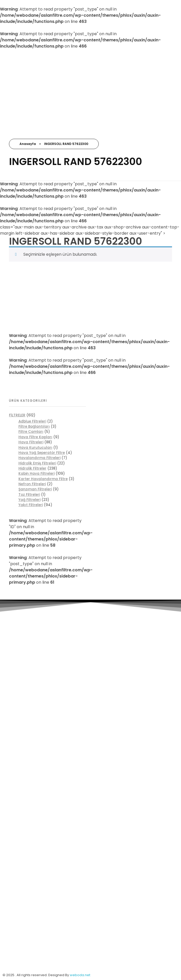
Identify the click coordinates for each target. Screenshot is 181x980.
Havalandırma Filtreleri (39, 458)
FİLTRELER (17, 415)
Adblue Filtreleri (32, 421)
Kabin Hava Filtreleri (37, 474)
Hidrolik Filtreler (32, 468)
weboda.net (80, 975)
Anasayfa (28, 144)
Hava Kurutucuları (35, 448)
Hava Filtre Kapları (35, 437)
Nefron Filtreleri (32, 484)
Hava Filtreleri (31, 442)
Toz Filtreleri (29, 495)
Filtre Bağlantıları (34, 427)
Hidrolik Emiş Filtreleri (37, 463)
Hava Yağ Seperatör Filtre (42, 453)
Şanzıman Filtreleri (35, 489)
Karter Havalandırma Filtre (43, 479)
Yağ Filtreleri (29, 500)
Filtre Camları (31, 432)
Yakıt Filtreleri (31, 505)
